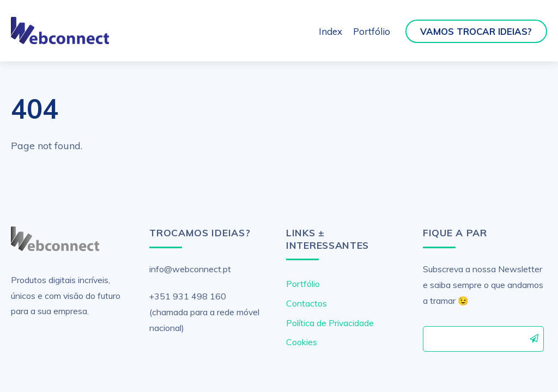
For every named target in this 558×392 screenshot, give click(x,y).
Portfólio (372, 31)
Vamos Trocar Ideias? (476, 31)
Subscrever (534, 338)
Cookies (302, 342)
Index (330, 31)
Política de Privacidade (330, 323)
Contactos (307, 303)
